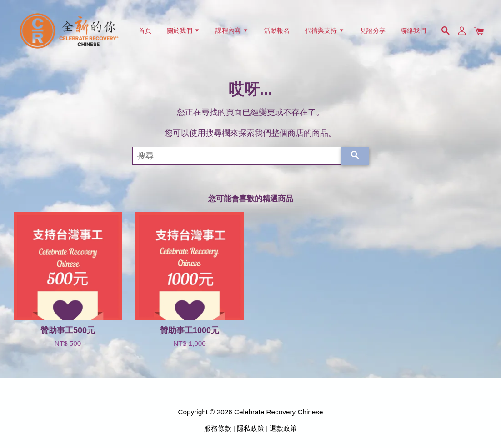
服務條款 (218, 428)
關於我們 (183, 30)
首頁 (145, 30)
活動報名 (277, 30)
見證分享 (373, 30)
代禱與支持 (325, 30)
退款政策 (283, 428)
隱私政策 (250, 428)
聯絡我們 (413, 30)
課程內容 (232, 30)
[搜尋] (237, 156)
